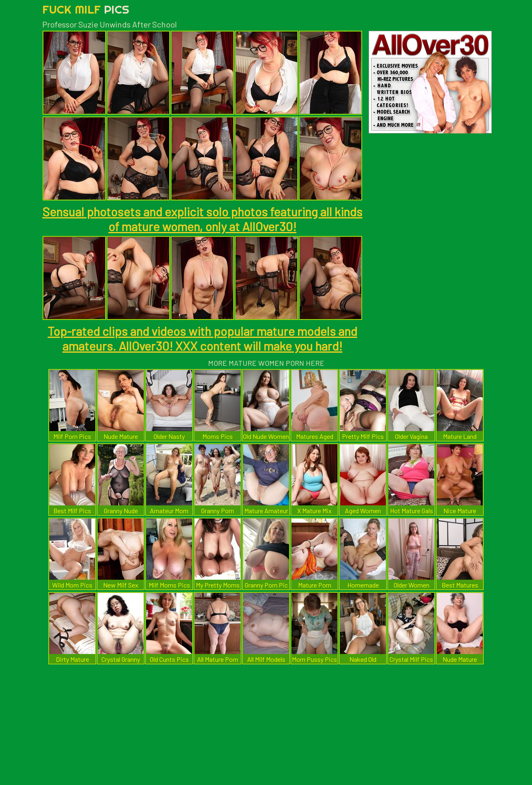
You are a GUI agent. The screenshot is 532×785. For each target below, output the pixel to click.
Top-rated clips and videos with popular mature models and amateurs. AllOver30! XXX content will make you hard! (202, 338)
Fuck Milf (86, 9)
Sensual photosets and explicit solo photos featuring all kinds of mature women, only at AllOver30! (202, 219)
